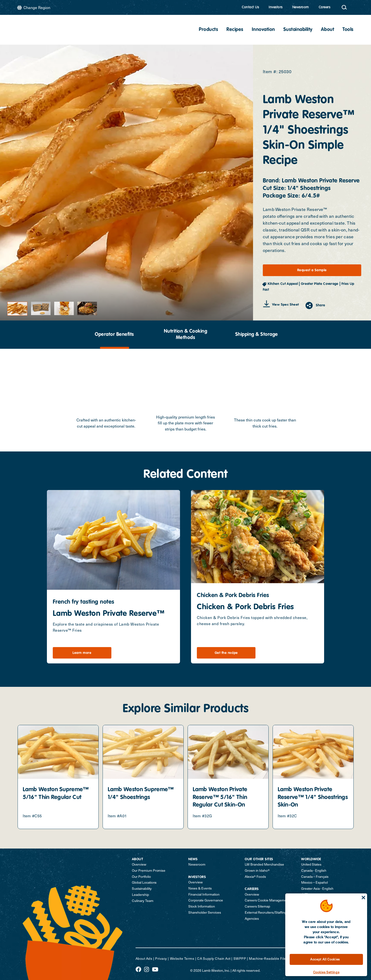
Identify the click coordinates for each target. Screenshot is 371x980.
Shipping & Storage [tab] (257, 335)
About (328, 30)
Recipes (235, 30)
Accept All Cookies (325, 959)
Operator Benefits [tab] (114, 335)
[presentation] (115, 335)
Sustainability (298, 30)
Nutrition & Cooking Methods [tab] (186, 335)
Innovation (263, 30)
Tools (348, 30)
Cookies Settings (326, 972)
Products (208, 30)
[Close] (363, 898)
